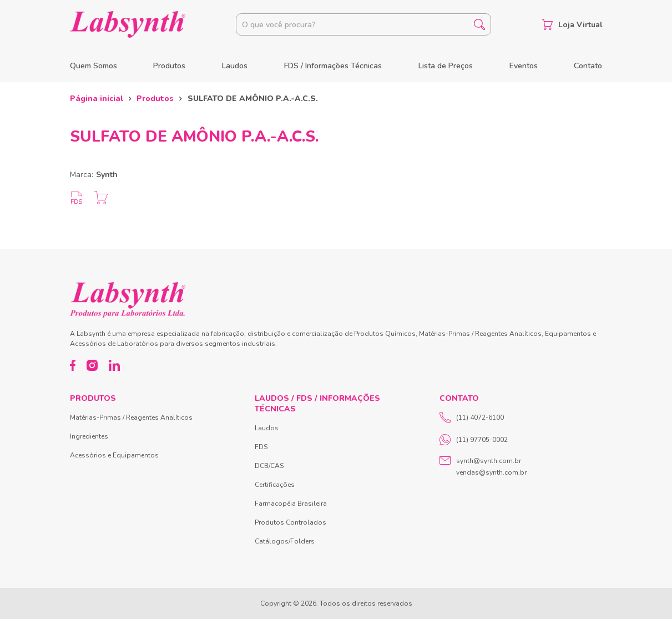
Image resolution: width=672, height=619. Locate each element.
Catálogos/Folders (285, 541)
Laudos (235, 66)
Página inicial (97, 99)
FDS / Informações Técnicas (333, 66)
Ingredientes (89, 436)
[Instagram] (92, 365)
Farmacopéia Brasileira (291, 504)
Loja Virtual (572, 24)
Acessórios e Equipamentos (114, 455)
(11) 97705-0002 (474, 440)
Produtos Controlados (290, 522)
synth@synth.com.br (489, 461)
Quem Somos (94, 66)
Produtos (169, 66)
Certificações (275, 485)
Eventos (524, 66)
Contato (588, 66)
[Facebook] (73, 365)
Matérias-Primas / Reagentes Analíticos (131, 417)
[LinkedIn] (114, 365)
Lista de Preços (446, 66)
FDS (261, 447)
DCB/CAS (269, 466)
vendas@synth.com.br (491, 472)
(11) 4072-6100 (472, 417)
